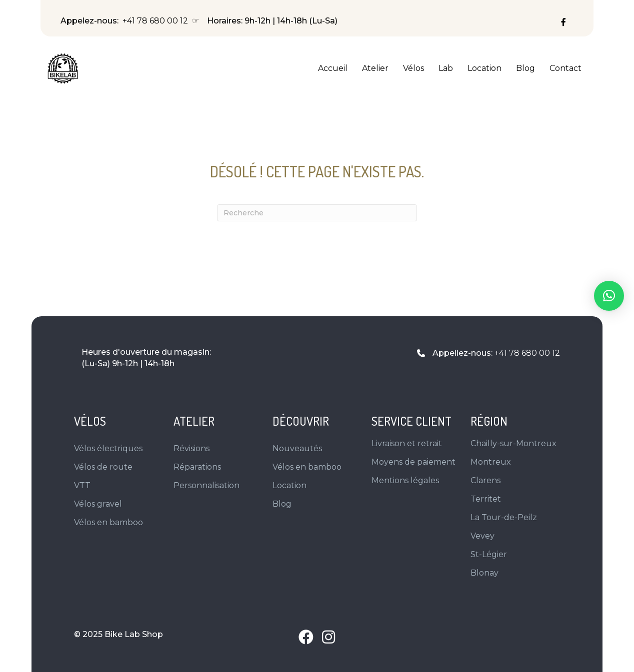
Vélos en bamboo (108, 522)
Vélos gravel (98, 504)
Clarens (485, 480)
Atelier (375, 68)
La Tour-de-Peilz (504, 517)
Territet (486, 499)
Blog (525, 68)
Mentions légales (405, 480)
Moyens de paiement (413, 462)
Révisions (191, 448)
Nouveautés (297, 448)
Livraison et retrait (407, 443)
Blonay (484, 573)
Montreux (491, 462)
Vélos (413, 68)
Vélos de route (103, 467)
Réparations (197, 467)
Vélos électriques (108, 448)
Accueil (333, 68)
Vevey (482, 536)
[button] (306, 637)
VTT (82, 485)
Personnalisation (206, 485)
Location (484, 68)
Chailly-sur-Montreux (513, 443)
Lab (446, 68)
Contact (565, 68)
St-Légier (489, 554)
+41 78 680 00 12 (155, 21)
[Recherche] (317, 213)
